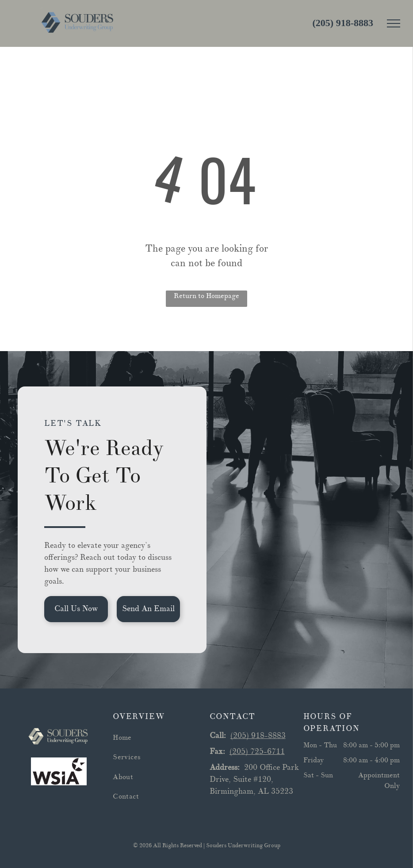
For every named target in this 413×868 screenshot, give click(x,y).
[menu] (394, 23)
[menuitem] (158, 738)
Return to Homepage (206, 296)
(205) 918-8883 (258, 736)
